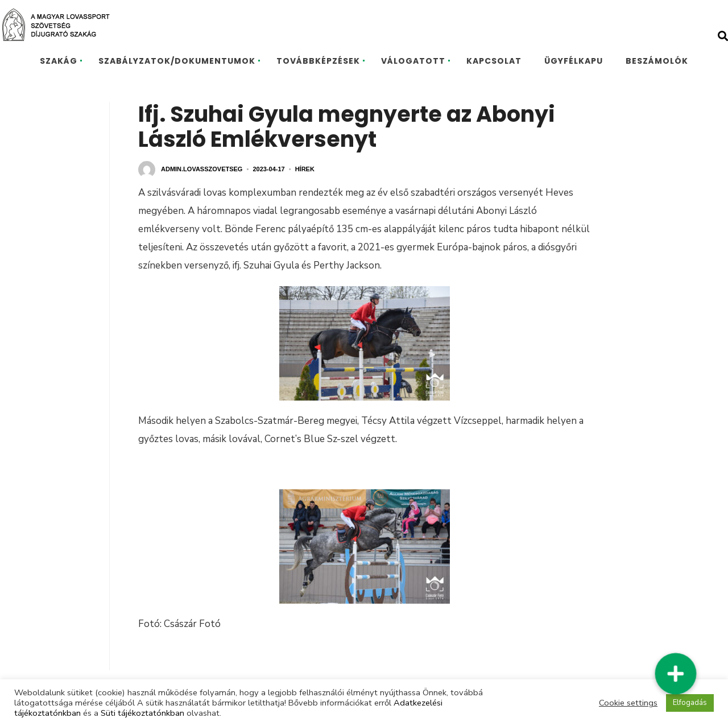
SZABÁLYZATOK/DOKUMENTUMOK (177, 61)
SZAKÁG (59, 61)
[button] (676, 674)
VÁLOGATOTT (413, 61)
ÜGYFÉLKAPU (574, 61)
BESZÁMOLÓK (657, 61)
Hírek (305, 169)
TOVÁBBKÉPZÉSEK (318, 61)
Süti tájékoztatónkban (142, 713)
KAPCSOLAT (494, 61)
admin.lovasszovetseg (202, 169)
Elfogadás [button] (690, 703)
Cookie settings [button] (628, 703)
